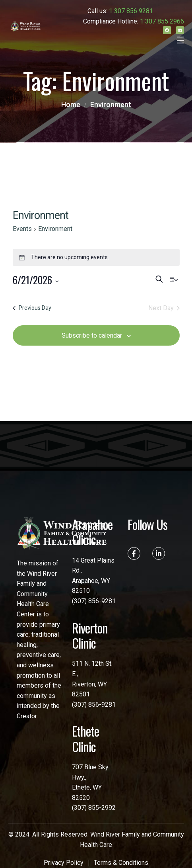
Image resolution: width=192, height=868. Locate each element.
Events (22, 229)
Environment (111, 105)
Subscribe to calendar (92, 335)
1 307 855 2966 (162, 21)
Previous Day (32, 308)
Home (71, 105)
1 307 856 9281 (131, 11)
